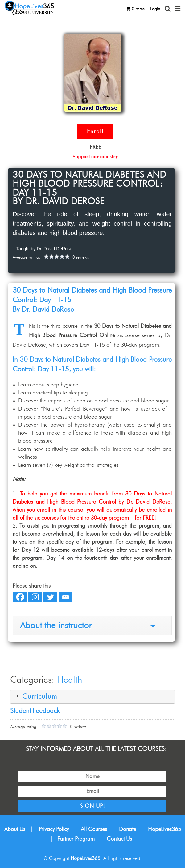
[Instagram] (35, 597)
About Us (15, 829)
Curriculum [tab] (36, 697)
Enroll (95, 132)
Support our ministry (95, 157)
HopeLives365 (164, 829)
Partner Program (76, 839)
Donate (127, 829)
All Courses (94, 829)
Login (155, 9)
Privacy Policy (54, 829)
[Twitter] (50, 597)
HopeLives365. (86, 858)
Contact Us (119, 839)
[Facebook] (20, 597)
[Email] (66, 597)
